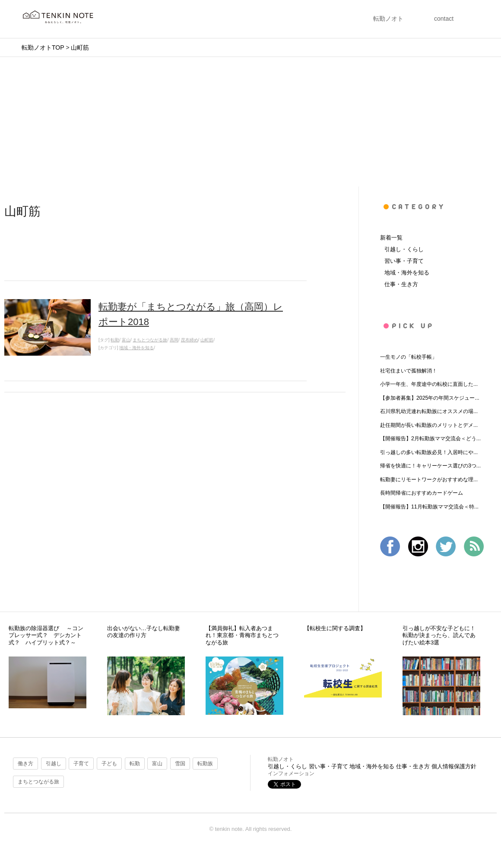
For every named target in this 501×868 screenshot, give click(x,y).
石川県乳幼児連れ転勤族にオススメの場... (429, 411)
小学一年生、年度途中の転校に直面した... (429, 384)
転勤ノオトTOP (43, 47)
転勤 (115, 340)
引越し (54, 764)
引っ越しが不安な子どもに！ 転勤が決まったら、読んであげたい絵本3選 (442, 635)
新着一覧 (391, 238)
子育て (81, 764)
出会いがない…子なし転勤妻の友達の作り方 (144, 632)
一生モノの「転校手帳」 (409, 357)
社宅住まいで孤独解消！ (409, 371)
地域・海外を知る (136, 348)
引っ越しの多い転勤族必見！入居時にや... (429, 452)
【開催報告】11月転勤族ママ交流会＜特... (429, 507)
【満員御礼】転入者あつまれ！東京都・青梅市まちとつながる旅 (242, 635)
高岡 (174, 340)
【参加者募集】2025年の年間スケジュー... (430, 398)
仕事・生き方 (401, 284)
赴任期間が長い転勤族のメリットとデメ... (429, 425)
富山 (126, 340)
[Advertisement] (250, 122)
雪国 (180, 764)
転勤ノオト (388, 19)
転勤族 (205, 764)
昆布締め (190, 340)
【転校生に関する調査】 (335, 628)
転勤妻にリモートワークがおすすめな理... (429, 480)
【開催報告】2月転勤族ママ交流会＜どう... (430, 439)
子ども (109, 764)
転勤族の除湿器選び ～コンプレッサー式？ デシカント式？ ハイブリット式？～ (46, 635)
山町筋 (80, 47)
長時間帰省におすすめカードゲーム (422, 493)
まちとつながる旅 (150, 340)
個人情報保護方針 (454, 766)
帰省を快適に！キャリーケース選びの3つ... (430, 466)
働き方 (25, 764)
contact (444, 19)
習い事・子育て (404, 261)
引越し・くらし (404, 249)
